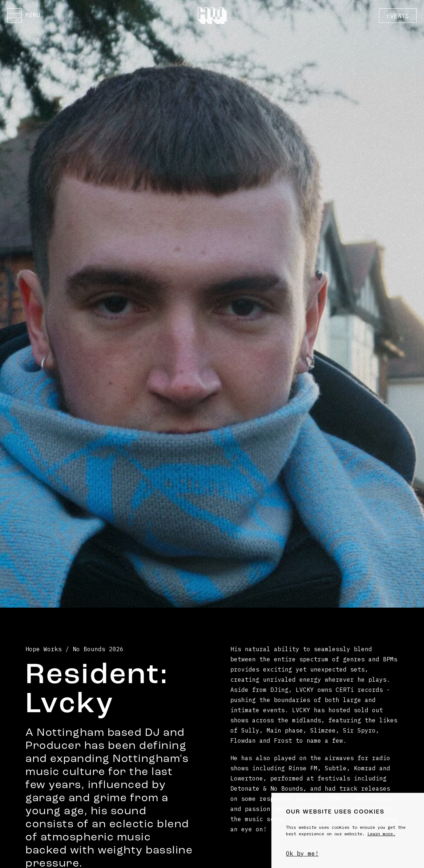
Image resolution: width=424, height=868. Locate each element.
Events (398, 16)
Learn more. (381, 834)
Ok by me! (302, 853)
